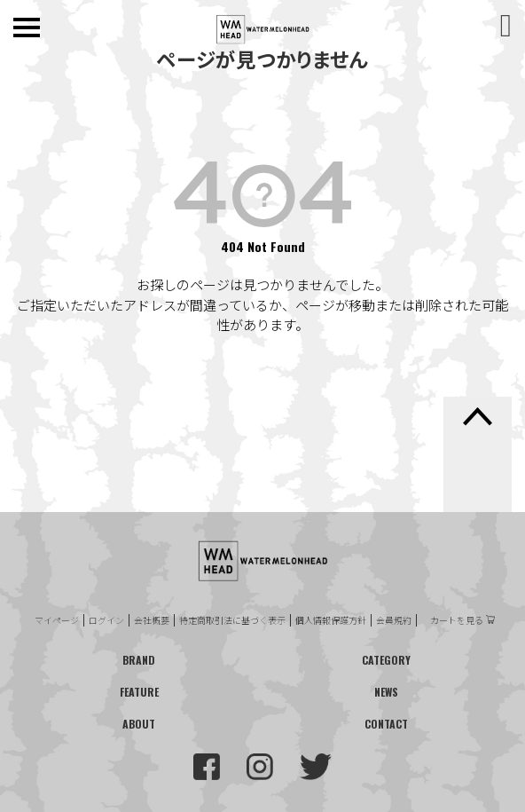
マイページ (57, 620)
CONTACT (386, 724)
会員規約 (394, 620)
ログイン (106, 620)
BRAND (139, 660)
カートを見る (457, 620)
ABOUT (139, 724)
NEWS (386, 692)
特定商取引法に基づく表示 (232, 620)
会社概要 (152, 620)
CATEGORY (386, 660)
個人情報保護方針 (331, 620)
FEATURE (139, 692)
